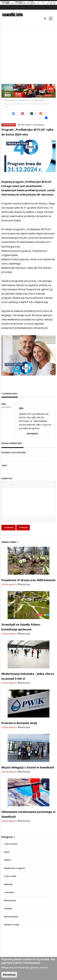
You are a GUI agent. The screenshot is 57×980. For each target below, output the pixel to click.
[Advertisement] (28, 54)
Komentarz (7, 479)
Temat (4, 466)
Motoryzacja (10, 900)
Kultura (8, 860)
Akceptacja (9, 975)
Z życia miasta (38, 100)
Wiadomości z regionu (15, 868)
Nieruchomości (11, 917)
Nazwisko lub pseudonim (13, 453)
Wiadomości (25, 100)
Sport (7, 852)
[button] (5, 484)
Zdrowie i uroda (11, 925)
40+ (21, 408)
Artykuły (8, 908)
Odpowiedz (32, 434)
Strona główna (11, 100)
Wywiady (8, 884)
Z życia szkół (10, 876)
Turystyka (9, 892)
